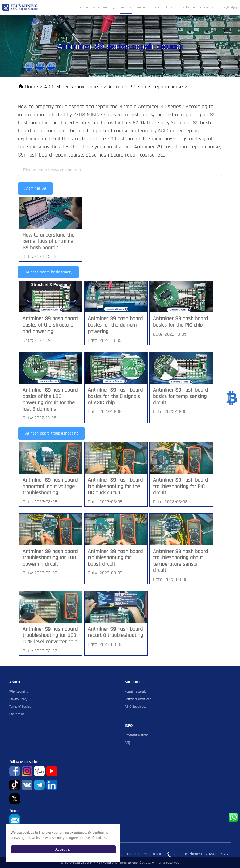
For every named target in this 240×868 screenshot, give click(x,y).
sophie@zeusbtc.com (15, 820)
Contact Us (17, 714)
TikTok (15, 785)
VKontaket (27, 785)
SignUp (234, 8)
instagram (27, 771)
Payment (207, 8)
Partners (143, 8)
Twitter (15, 799)
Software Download (138, 699)
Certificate (187, 8)
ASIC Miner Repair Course (73, 87)
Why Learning (104, 8)
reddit (39, 771)
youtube (52, 771)
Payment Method (137, 735)
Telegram (39, 785)
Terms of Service (20, 707)
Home (84, 8)
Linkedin (52, 785)
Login (227, 8)
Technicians (164, 8)
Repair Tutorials (135, 692)
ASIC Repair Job (136, 707)
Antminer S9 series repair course (146, 87)
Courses (126, 8)
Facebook (15, 771)
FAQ (127, 743)
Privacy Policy (18, 699)
